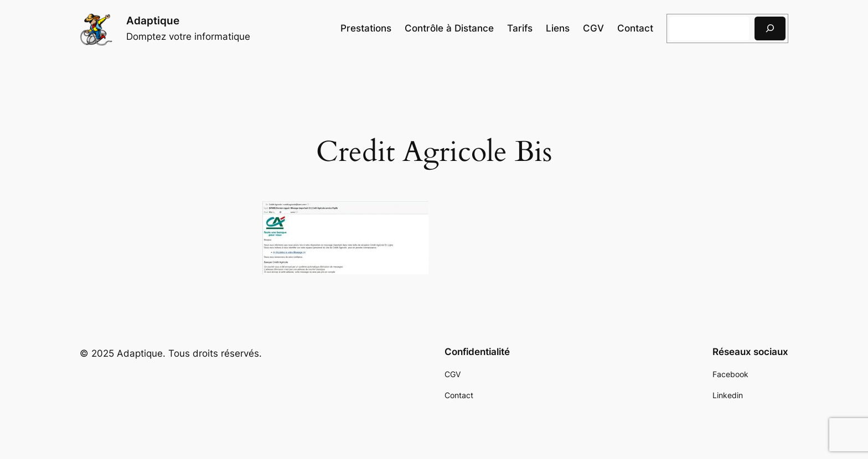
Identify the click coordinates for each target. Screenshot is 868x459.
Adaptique (153, 20)
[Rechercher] (770, 28)
